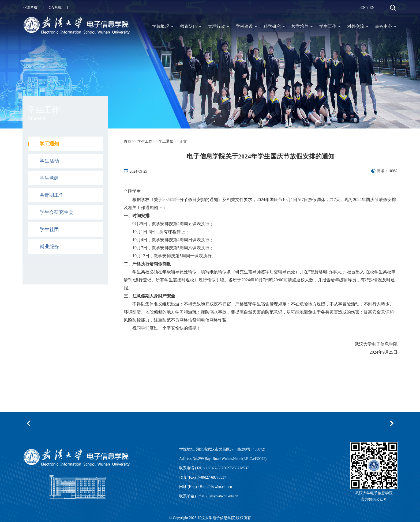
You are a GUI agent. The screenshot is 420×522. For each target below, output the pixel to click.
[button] (28, 423)
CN (363, 8)
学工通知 (166, 141)
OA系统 (58, 8)
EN (372, 8)
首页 (127, 141)
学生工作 (145, 141)
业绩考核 (33, 8)
